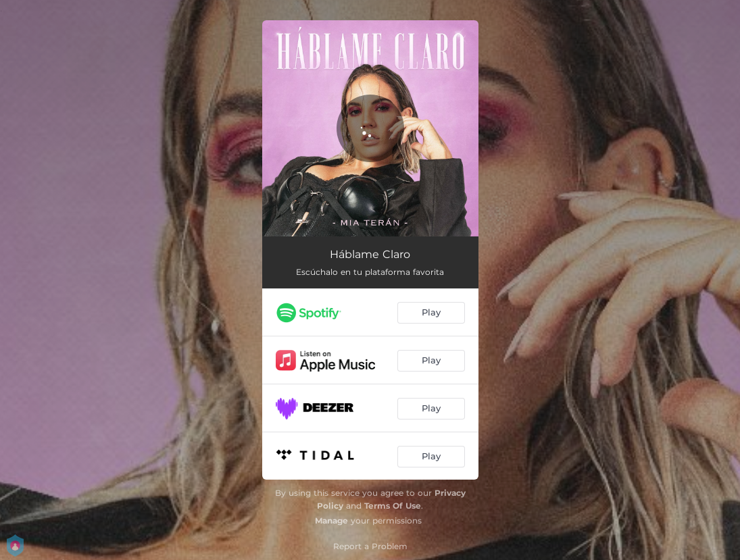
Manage (331, 520)
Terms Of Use (393, 506)
